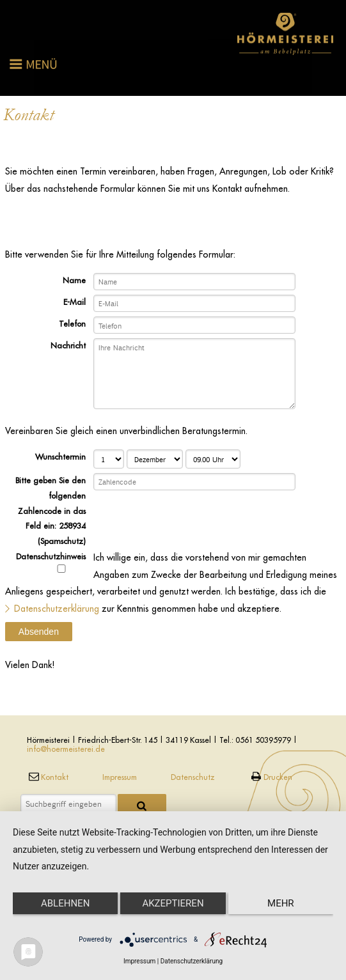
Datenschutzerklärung (57, 609)
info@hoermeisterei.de (66, 749)
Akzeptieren (173, 903)
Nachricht (68, 345)
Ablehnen (65, 903)
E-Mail (75, 302)
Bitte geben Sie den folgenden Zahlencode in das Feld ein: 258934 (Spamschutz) (51, 511)
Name (74, 280)
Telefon (72, 323)
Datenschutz (193, 777)
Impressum (120, 777)
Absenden (39, 632)
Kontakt (48, 777)
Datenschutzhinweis (51, 562)
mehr (281, 903)
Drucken (270, 777)
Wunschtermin (60, 456)
